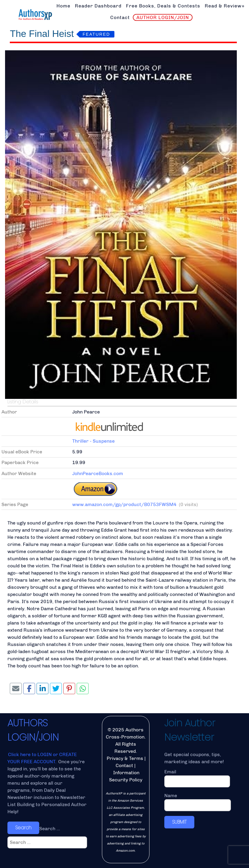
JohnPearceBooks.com (98, 473)
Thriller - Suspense (93, 441)
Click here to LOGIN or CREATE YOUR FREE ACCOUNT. (42, 758)
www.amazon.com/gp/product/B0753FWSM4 (124, 504)
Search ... (50, 829)
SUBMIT (179, 822)
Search (23, 828)
